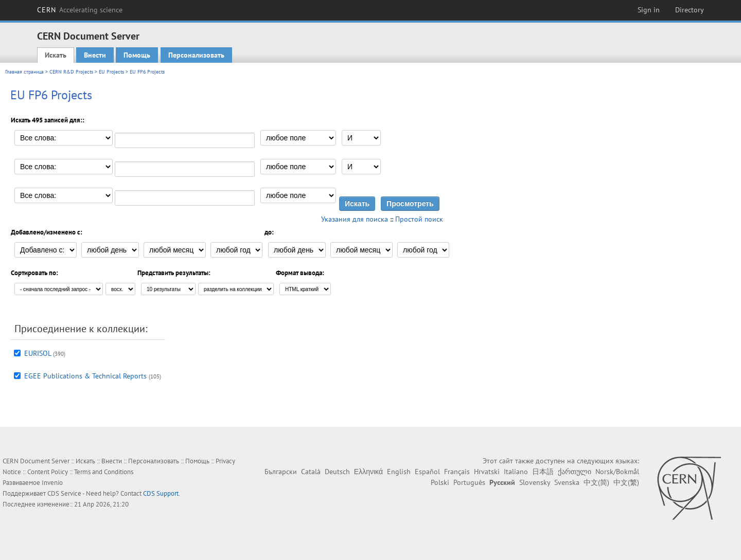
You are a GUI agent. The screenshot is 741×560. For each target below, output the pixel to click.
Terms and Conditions (104, 472)
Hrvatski (487, 472)
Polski (440, 482)
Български (281, 472)
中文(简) (596, 482)
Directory (690, 10)
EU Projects (111, 72)
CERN (80, 10)
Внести (95, 55)
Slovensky (535, 482)
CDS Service (64, 493)
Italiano (516, 472)
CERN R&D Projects (71, 72)
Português (469, 482)
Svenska (567, 482)
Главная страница (24, 72)
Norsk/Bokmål (617, 472)
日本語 (543, 472)
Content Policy (48, 472)
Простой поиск (419, 219)
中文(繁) (626, 482)
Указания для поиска (355, 219)
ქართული (575, 472)
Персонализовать (196, 55)
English (399, 472)
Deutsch (337, 472)
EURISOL (38, 353)
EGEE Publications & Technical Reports (85, 376)
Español (427, 472)
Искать (56, 55)
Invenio (52, 483)
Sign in (649, 10)
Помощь (137, 55)
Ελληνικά (368, 472)
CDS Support (161, 493)
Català (311, 472)
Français (457, 472)
